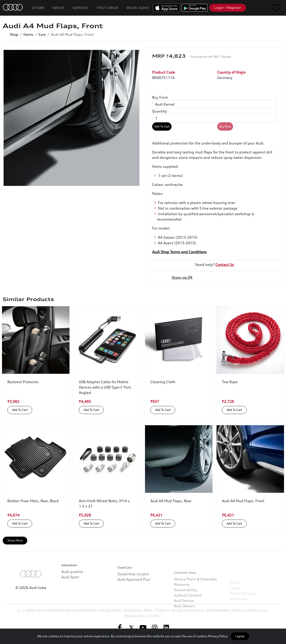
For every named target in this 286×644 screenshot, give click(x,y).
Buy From (160, 97)
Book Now (138, 8)
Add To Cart (162, 126)
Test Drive (108, 8)
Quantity (160, 111)
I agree (240, 636)
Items (28, 34)
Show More (15, 540)
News (59, 8)
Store (38, 8)
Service (81, 8)
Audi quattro (72, 585)
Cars (42, 34)
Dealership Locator (133, 593)
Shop (14, 34)
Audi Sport (70, 590)
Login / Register (228, 8)
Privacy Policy (218, 636)
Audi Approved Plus (134, 598)
